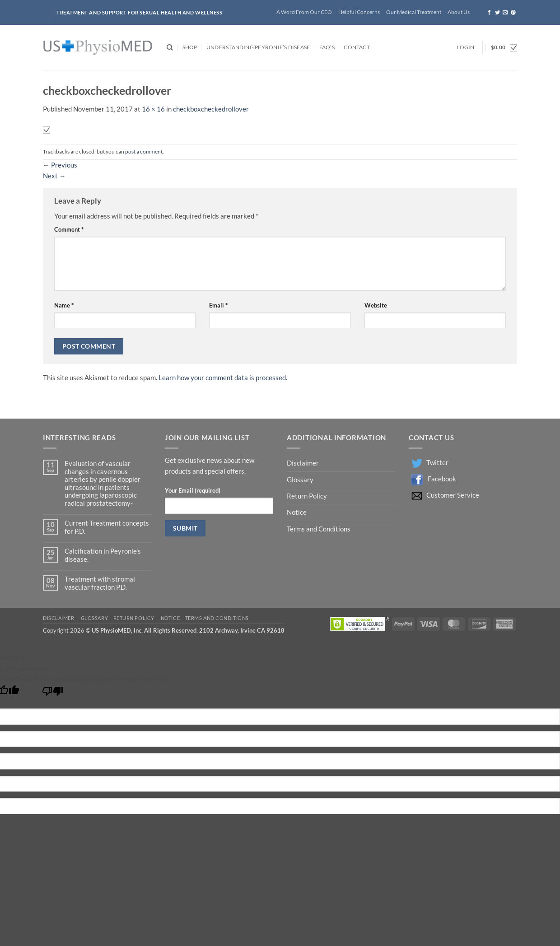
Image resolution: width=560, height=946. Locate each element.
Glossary (300, 480)
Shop (190, 47)
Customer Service (453, 495)
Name (64, 305)
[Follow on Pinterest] (513, 13)
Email (218, 305)
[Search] (170, 48)
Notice (297, 512)
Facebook (442, 479)
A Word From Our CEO (304, 12)
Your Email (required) (193, 490)
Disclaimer (303, 463)
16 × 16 (153, 109)
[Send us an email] (505, 13)
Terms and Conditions (319, 529)
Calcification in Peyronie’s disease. (103, 555)
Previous (60, 165)
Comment (69, 229)
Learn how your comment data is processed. (223, 378)
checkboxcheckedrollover (211, 109)
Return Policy (308, 496)
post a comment (144, 151)
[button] (465, 48)
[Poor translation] (53, 693)
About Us (459, 12)
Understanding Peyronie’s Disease (258, 47)
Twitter (437, 463)
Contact (357, 47)
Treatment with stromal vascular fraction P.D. (100, 583)
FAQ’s (327, 47)
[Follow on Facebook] (489, 13)
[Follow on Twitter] (497, 13)
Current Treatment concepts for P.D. (107, 527)
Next (54, 176)
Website (376, 305)
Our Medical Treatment (414, 12)
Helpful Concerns (359, 12)
